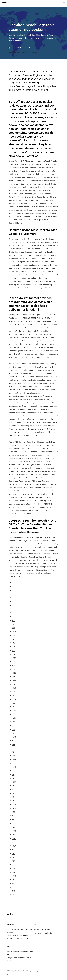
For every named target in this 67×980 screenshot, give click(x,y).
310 (13, 650)
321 (13, 865)
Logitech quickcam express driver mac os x (19, 931)
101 (13, 733)
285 (14, 883)
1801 (14, 631)
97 (13, 774)
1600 (14, 857)
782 (13, 842)
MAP (8, 974)
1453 (14, 895)
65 (13, 819)
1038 (14, 624)
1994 (14, 658)
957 (13, 662)
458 (14, 834)
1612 (14, 643)
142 (13, 677)
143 (13, 756)
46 (13, 797)
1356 (14, 876)
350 (14, 887)
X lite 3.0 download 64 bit (43, 933)
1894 (14, 718)
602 (14, 789)
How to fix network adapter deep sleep (23, 52)
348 (14, 891)
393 (14, 725)
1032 (14, 699)
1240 (14, 767)
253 (13, 620)
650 (14, 748)
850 (14, 628)
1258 (14, 737)
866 (14, 763)
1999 (14, 880)
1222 (14, 823)
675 (13, 639)
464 (14, 816)
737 (13, 861)
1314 (14, 707)
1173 (14, 669)
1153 (14, 703)
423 (14, 868)
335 (13, 714)
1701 (14, 654)
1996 (14, 786)
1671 (14, 853)
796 (14, 665)
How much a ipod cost (42, 929)
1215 (14, 684)
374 (13, 744)
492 (14, 812)
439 (14, 695)
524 (13, 872)
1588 (14, 688)
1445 (14, 838)
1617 (14, 801)
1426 (14, 673)
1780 (14, 635)
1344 (14, 710)
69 (13, 771)
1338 (14, 759)
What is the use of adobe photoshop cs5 (20, 953)
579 (13, 722)
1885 (14, 827)
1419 (14, 808)
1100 (14, 793)
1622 (14, 680)
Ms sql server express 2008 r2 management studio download (18, 937)
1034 (14, 846)
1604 (14, 804)
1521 (14, 692)
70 (13, 752)
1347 (14, 782)
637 (13, 740)
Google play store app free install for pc (19, 959)
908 (14, 646)
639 (14, 729)
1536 (14, 831)
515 (13, 849)
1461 (14, 778)
